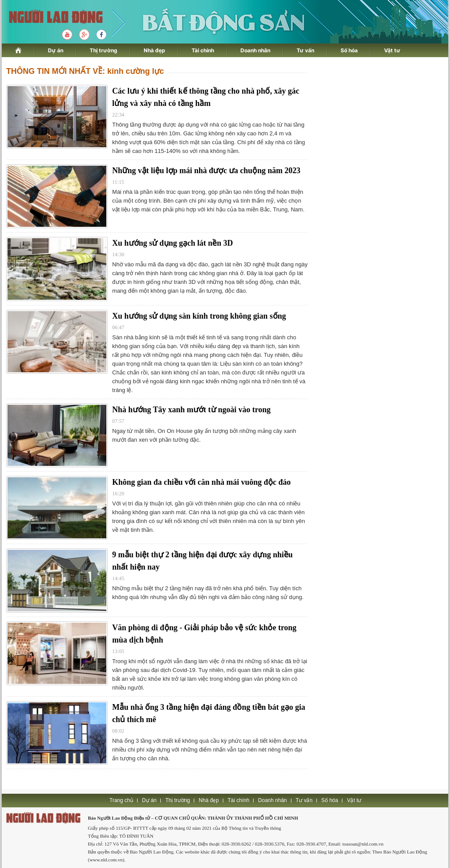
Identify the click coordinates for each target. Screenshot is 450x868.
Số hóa (349, 50)
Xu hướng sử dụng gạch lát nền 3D (172, 243)
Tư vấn (305, 50)
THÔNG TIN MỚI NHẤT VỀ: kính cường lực (85, 71)
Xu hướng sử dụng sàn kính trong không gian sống (199, 316)
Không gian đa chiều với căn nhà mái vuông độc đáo (201, 482)
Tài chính (203, 50)
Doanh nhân (255, 50)
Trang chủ (121, 800)
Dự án (56, 50)
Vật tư (392, 50)
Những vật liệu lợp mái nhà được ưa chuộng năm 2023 (206, 171)
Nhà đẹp (154, 50)
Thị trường (103, 50)
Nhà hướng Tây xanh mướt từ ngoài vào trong (191, 410)
